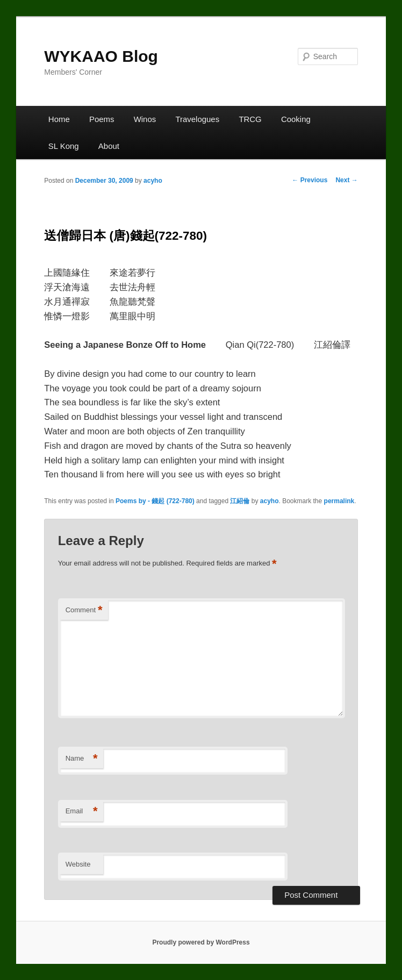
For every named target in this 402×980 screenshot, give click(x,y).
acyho (153, 181)
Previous (310, 180)
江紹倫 (240, 501)
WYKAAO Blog (101, 56)
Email (82, 811)
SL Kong (64, 146)
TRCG (250, 119)
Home (59, 119)
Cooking (296, 119)
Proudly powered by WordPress (201, 942)
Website (78, 864)
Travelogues (197, 119)
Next (346, 180)
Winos (145, 119)
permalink (339, 501)
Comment (84, 610)
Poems (102, 119)
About (109, 146)
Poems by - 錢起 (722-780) (155, 501)
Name (82, 759)
